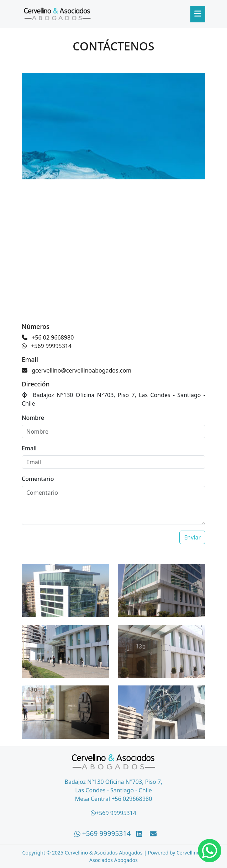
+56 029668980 (132, 799)
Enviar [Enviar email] (192, 537)
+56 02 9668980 (48, 337)
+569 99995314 (47, 346)
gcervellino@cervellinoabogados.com (76, 370)
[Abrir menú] (198, 14)
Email (29, 448)
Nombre (33, 418)
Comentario (38, 479)
